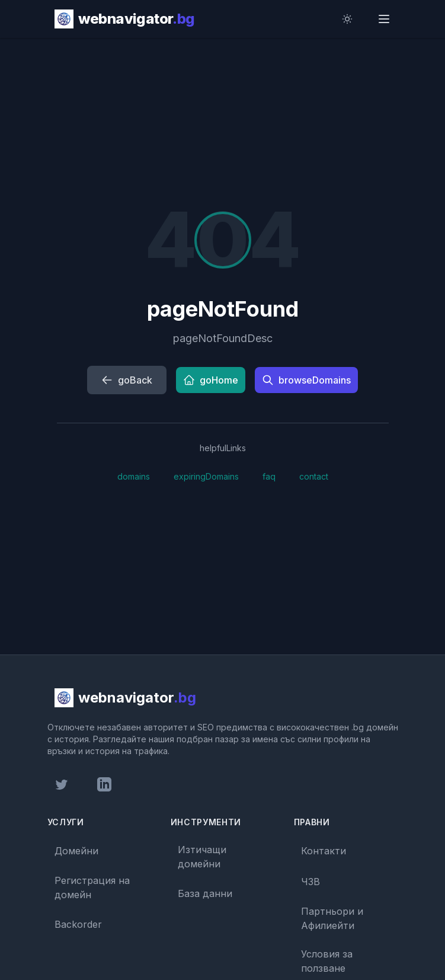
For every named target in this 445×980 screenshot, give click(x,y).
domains (134, 476)
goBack (127, 380)
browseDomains (306, 380)
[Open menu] (385, 19)
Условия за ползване (327, 961)
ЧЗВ (310, 882)
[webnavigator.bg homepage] (125, 19)
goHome (211, 380)
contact (314, 476)
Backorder (78, 924)
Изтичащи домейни (202, 857)
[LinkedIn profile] (104, 784)
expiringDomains (206, 476)
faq (269, 476)
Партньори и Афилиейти (332, 918)
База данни (205, 893)
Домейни (76, 851)
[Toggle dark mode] (350, 19)
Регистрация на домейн (92, 888)
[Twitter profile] (62, 784)
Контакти (324, 851)
